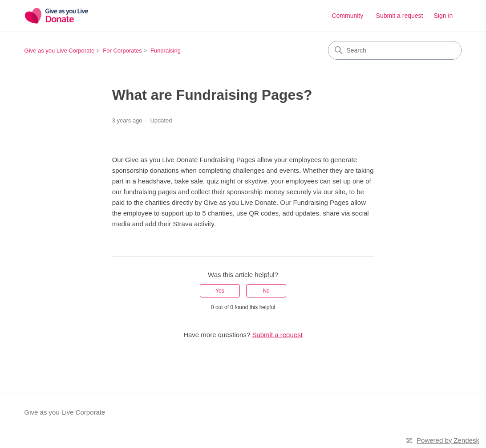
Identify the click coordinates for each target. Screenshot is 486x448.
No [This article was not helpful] (266, 291)
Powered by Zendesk (448, 440)
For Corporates (122, 51)
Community (347, 16)
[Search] (395, 50)
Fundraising (166, 51)
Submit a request (400, 16)
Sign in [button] (443, 16)
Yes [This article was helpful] (220, 291)
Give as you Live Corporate (60, 51)
